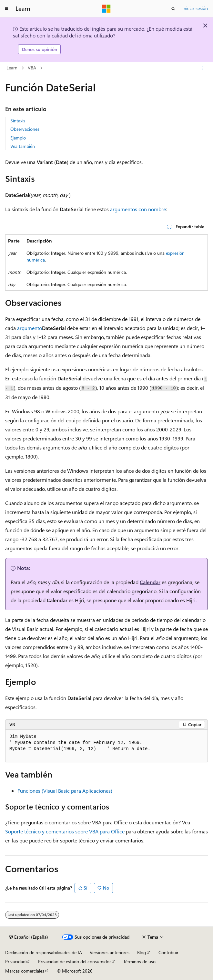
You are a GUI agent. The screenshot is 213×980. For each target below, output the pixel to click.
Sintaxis (18, 121)
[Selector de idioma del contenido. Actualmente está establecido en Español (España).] (29, 937)
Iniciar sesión (195, 8)
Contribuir (168, 952)
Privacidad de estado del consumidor (75, 961)
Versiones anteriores (110, 952)
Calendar (150, 582)
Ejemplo (18, 138)
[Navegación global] (6, 9)
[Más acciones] (202, 68)
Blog (142, 952)
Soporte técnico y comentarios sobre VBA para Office (65, 831)
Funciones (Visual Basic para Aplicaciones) (65, 791)
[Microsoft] (107, 9)
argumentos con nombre (138, 209)
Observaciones (25, 129)
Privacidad (15, 961)
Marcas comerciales (25, 971)
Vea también (23, 146)
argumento (30, 328)
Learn (12, 68)
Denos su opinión (40, 49)
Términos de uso (139, 961)
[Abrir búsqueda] (173, 9)
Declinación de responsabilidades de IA (44, 952)
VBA (32, 68)
